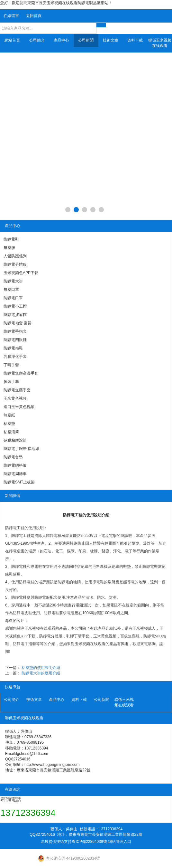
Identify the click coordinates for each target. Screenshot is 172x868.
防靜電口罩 (13, 298)
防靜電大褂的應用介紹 (41, 673)
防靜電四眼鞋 (15, 340)
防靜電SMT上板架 (19, 482)
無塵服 (9, 248)
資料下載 (135, 40)
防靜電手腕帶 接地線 (21, 449)
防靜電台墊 (13, 457)
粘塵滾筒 (11, 432)
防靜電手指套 (15, 331)
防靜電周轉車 (15, 474)
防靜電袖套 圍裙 (18, 323)
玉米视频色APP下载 (21, 273)
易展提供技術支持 (56, 842)
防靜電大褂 (13, 281)
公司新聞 (86, 40)
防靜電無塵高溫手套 (21, 373)
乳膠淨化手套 (15, 357)
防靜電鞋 (11, 239)
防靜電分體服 (15, 264)
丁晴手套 (11, 365)
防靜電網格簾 (15, 465)
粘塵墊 (9, 424)
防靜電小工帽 (15, 306)
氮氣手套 (11, 382)
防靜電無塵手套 (17, 390)
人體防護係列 (15, 256)
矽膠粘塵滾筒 (15, 440)
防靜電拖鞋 (13, 348)
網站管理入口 (120, 842)
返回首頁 (34, 16)
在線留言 (11, 16)
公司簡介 (37, 40)
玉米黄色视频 (15, 398)
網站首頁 (12, 40)
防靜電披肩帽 (15, 315)
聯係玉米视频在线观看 (160, 43)
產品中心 (61, 40)
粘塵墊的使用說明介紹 (41, 668)
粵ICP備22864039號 (89, 842)
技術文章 (111, 40)
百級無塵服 (130, 636)
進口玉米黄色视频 (19, 407)
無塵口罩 (11, 290)
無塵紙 (9, 415)
